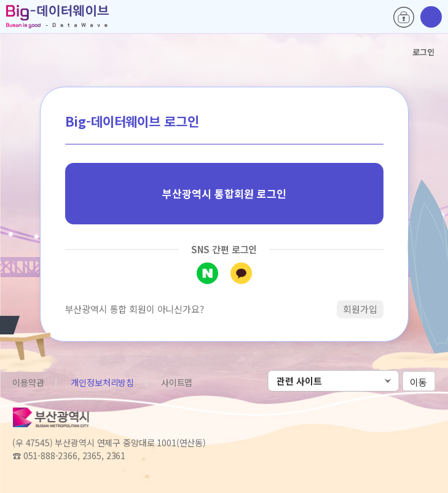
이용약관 (28, 382)
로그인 (404, 17)
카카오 (241, 273)
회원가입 (360, 309)
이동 (419, 381)
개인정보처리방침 (102, 382)
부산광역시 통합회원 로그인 (224, 193)
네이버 (207, 273)
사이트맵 (177, 382)
